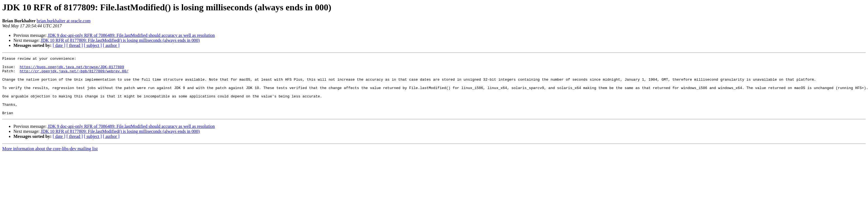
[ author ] (111, 45)
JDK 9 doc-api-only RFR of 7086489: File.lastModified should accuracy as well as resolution (131, 35)
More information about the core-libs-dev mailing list (50, 160)
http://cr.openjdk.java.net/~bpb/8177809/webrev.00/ (74, 74)
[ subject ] (93, 45)
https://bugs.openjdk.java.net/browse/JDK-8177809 (72, 69)
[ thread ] (75, 45)
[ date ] (59, 45)
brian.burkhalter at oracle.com (64, 21)
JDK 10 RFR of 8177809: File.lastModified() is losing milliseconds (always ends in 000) (120, 40)
